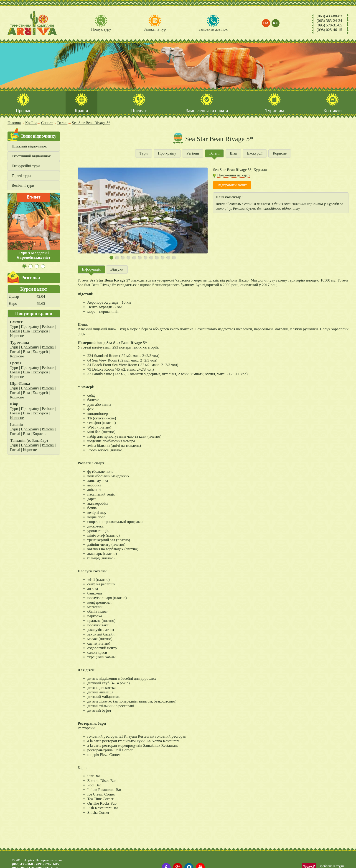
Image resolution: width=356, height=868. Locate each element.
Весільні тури (23, 185)
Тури (14, 327)
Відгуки (117, 269)
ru (276, 23)
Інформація (91, 269)
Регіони (48, 327)
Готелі (15, 331)
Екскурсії (40, 331)
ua (266, 23)
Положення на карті (233, 175)
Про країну (30, 327)
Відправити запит (232, 185)
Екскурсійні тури (26, 166)
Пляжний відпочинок (29, 146)
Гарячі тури (21, 176)
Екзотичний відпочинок (31, 156)
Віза (26, 331)
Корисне (17, 336)
